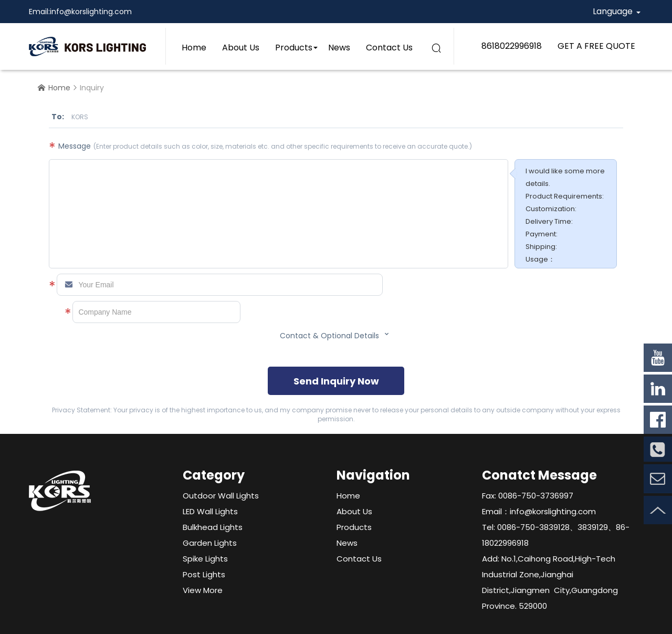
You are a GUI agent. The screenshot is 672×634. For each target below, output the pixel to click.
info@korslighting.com (91, 12)
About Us (241, 48)
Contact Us (389, 48)
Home (194, 48)
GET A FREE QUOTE (596, 46)
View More (203, 590)
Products (294, 48)
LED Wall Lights (210, 511)
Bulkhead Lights (213, 527)
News (339, 48)
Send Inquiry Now (336, 381)
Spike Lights (205, 559)
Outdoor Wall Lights (221, 496)
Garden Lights (210, 543)
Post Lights (204, 574)
